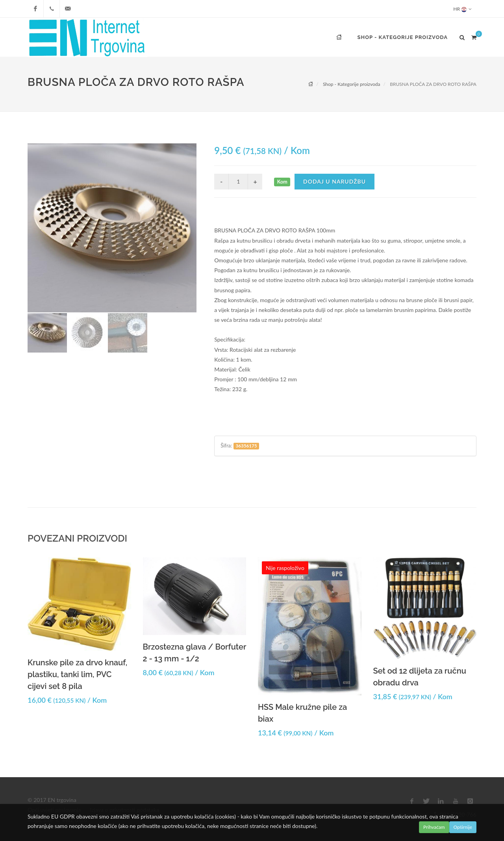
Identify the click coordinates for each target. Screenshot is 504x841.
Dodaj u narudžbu (334, 181)
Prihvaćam (434, 827)
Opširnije (463, 827)
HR (462, 9)
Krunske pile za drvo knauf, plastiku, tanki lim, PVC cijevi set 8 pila (77, 674)
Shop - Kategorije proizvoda (352, 84)
